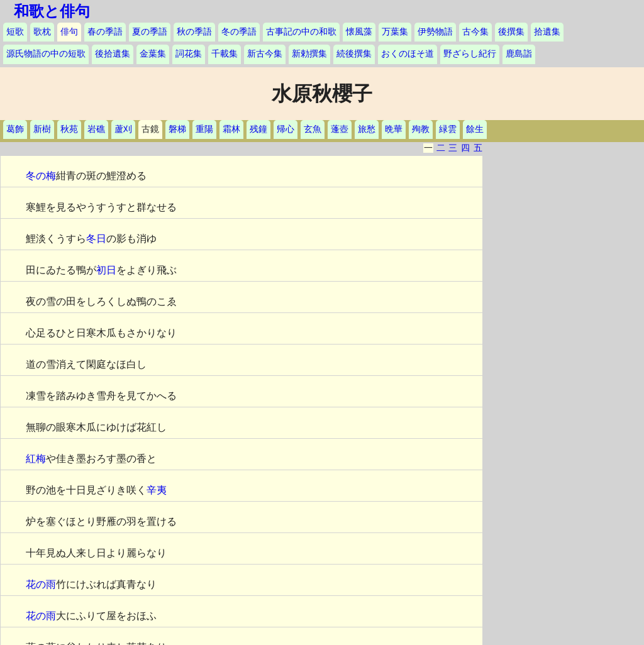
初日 (106, 270)
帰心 (286, 129)
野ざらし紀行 (470, 54)
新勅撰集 (309, 54)
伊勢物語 (435, 32)
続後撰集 (354, 54)
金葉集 (153, 54)
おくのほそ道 (408, 54)
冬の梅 (41, 176)
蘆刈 (123, 129)
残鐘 (258, 129)
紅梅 (36, 459)
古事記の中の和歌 (301, 32)
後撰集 (511, 32)
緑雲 (448, 129)
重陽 (204, 129)
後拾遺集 (113, 54)
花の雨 (41, 584)
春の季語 (105, 32)
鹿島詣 (519, 54)
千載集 (225, 54)
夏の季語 (150, 32)
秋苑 (69, 129)
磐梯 (177, 129)
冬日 (96, 239)
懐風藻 (359, 32)
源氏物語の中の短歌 (46, 54)
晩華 (394, 129)
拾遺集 (547, 32)
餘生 (475, 129)
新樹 (42, 129)
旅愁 (367, 129)
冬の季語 (239, 32)
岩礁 (96, 129)
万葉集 (395, 32)
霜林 (231, 129)
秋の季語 (194, 32)
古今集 (475, 32)
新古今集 (265, 54)
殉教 (421, 129)
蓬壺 (340, 129)
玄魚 (313, 129)
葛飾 (15, 129)
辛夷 (157, 490)
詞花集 (189, 54)
